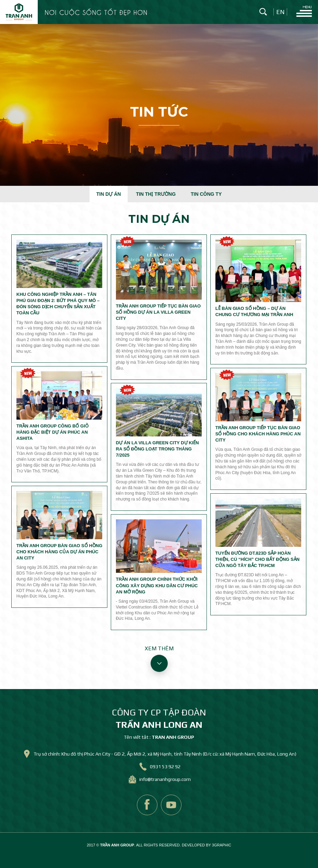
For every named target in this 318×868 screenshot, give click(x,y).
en (280, 12)
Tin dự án (109, 194)
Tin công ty (206, 194)
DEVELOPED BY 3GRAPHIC (207, 845)
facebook (147, 805)
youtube (171, 805)
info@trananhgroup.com (165, 779)
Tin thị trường (156, 194)
